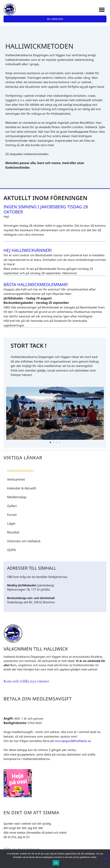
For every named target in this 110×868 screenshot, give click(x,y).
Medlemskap (17, 497)
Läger (11, 523)
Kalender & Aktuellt (22, 488)
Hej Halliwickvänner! (28, 250)
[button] (102, 10)
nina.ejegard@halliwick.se (73, 741)
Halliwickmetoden (20, 471)
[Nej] (106, 859)
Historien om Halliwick (24, 541)
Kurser (12, 515)
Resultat (13, 532)
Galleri (12, 506)
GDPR (11, 550)
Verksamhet (16, 479)
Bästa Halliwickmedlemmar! (36, 284)
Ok (56, 863)
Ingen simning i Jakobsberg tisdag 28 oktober (46, 209)
